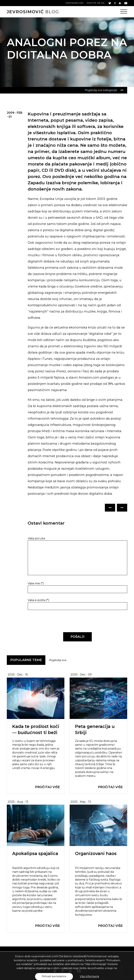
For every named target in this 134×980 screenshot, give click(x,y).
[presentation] (52, 621)
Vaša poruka (36, 538)
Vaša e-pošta (38, 600)
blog (33, 12)
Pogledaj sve (57, 660)
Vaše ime (36, 583)
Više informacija (89, 976)
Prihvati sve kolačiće (54, 976)
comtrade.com (75, 3)
